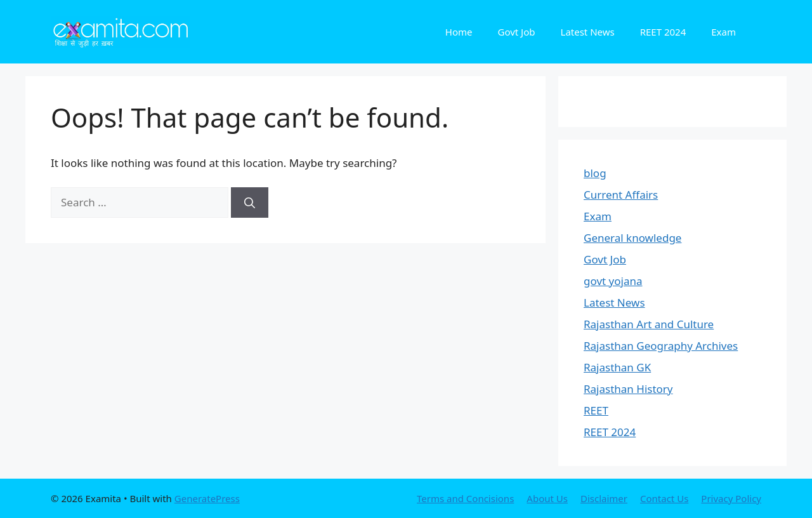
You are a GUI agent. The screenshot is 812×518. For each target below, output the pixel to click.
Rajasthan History (628, 389)
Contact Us (664, 498)
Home (459, 32)
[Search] (250, 203)
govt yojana (613, 281)
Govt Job (516, 32)
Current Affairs (621, 195)
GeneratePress (207, 498)
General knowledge (632, 238)
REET (596, 410)
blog (595, 173)
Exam (724, 32)
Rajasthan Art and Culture (649, 324)
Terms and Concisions (465, 498)
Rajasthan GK (617, 367)
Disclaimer (604, 498)
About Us (547, 498)
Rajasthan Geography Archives (661, 346)
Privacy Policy (731, 498)
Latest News (588, 32)
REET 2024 (663, 32)
